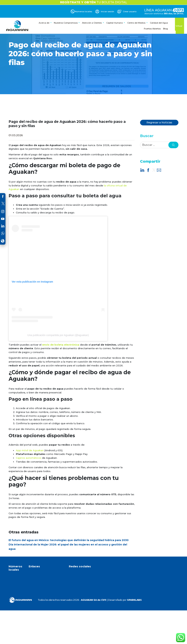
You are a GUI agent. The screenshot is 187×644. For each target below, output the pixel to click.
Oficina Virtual (180, 24)
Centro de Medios (137, 23)
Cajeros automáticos (29, 458)
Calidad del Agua (159, 23)
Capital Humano (115, 23)
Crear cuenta (36, 599)
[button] (173, 145)
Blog (165, 29)
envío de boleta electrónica (61, 345)
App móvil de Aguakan (30, 450)
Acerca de (44, 23)
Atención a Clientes (92, 23)
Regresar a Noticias (159, 122)
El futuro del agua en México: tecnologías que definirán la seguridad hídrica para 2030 (69, 540)
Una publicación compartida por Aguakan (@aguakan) (58, 335)
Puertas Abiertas (152, 29)
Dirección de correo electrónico (91, 603)
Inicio (32, 573)
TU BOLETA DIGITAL (94, 2)
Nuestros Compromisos (66, 23)
